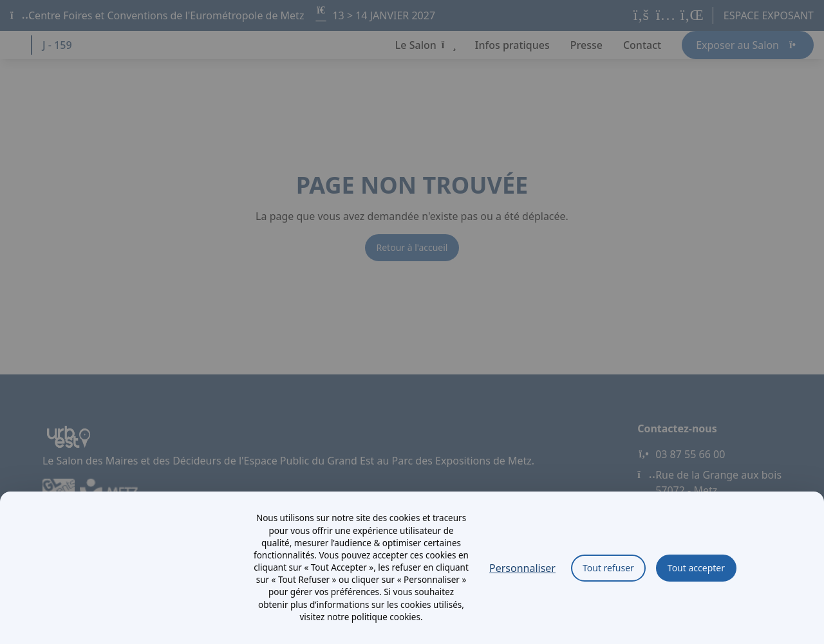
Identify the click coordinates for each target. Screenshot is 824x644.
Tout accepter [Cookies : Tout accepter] (696, 568)
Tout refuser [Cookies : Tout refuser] (608, 568)
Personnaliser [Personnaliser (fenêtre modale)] (522, 568)
